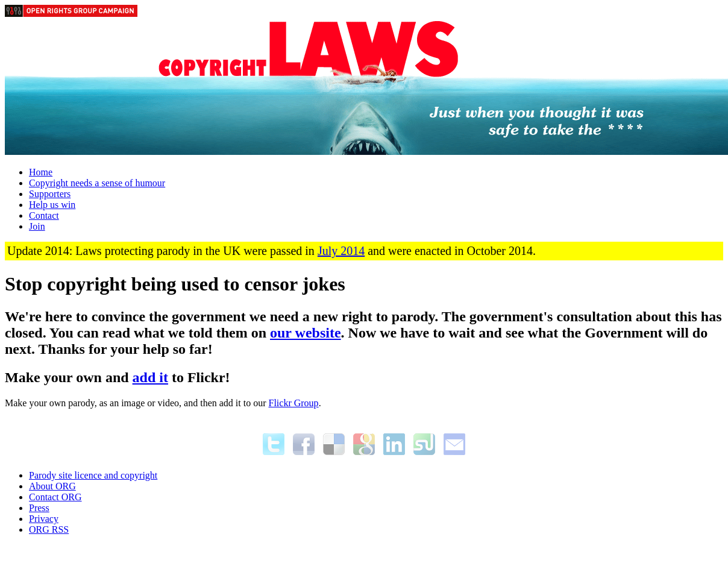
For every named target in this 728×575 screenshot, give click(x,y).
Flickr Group (294, 403)
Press (39, 508)
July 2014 (341, 251)
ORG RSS (49, 529)
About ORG (52, 486)
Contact (44, 215)
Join (37, 226)
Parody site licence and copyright (93, 475)
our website (306, 333)
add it (150, 377)
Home (41, 172)
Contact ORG (55, 497)
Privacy (44, 519)
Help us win (52, 205)
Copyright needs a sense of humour (97, 183)
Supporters (50, 194)
